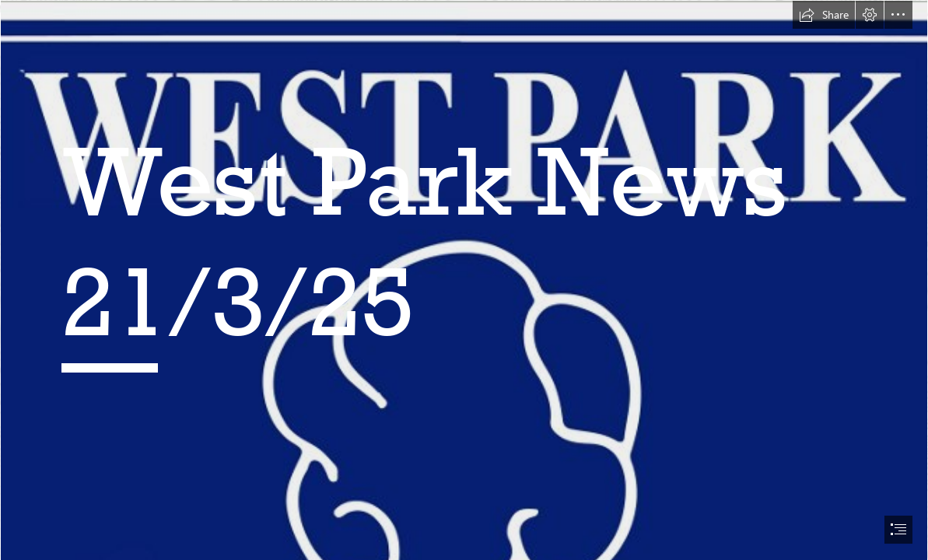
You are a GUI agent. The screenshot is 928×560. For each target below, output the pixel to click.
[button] (824, 15)
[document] (464, 280)
